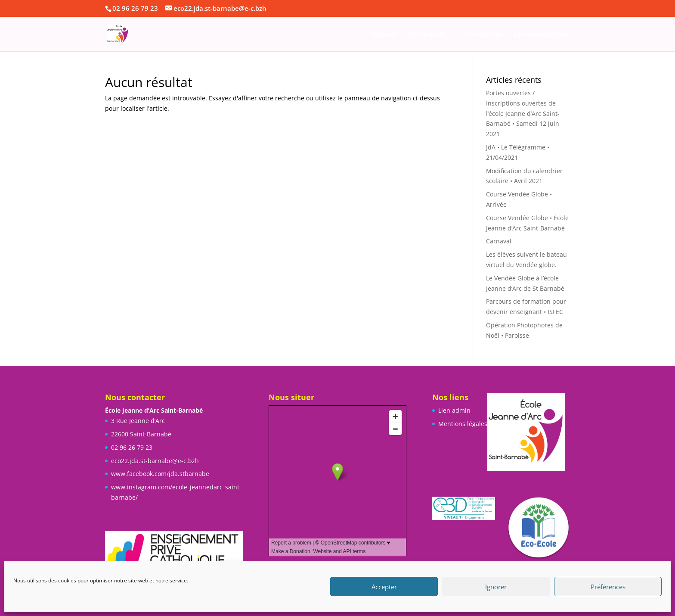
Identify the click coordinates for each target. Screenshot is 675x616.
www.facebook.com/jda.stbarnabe (160, 474)
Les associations (542, 35)
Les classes (484, 35)
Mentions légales (463, 424)
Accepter (384, 587)
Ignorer (496, 587)
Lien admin (454, 410)
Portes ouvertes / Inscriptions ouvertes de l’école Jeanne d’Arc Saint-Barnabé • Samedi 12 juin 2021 (523, 113)
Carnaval (499, 241)
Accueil (383, 35)
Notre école (426, 35)
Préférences (608, 587)
